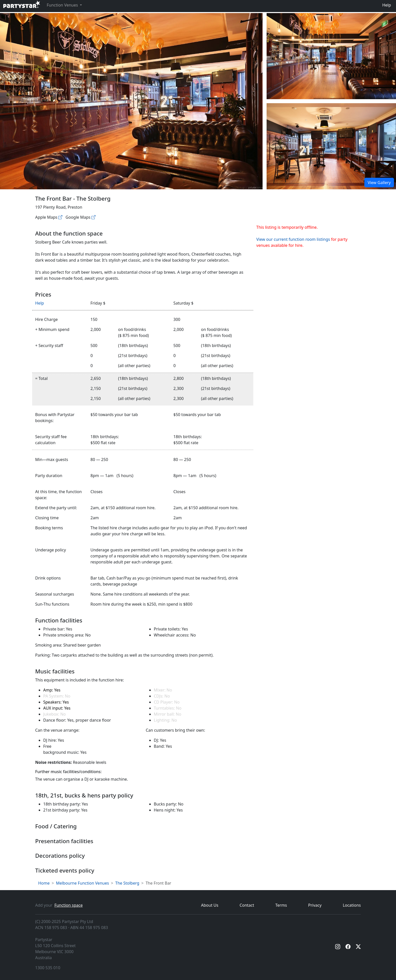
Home (44, 883)
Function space (68, 905)
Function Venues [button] (63, 5)
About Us (210, 905)
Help (387, 5)
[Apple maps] (60, 217)
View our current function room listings (293, 239)
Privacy (315, 905)
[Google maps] (93, 217)
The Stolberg (127, 883)
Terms (281, 905)
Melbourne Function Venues (83, 883)
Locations (352, 905)
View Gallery (379, 183)
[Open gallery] (331, 56)
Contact (247, 905)
